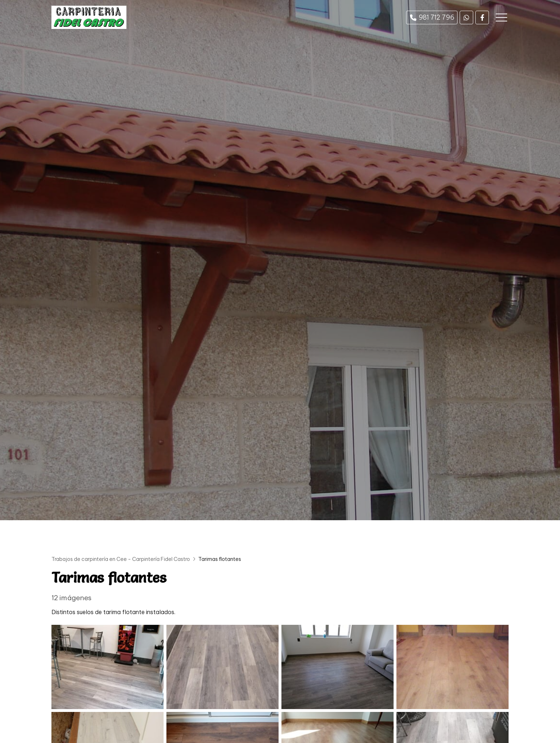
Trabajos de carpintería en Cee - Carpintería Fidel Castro (121, 559)
